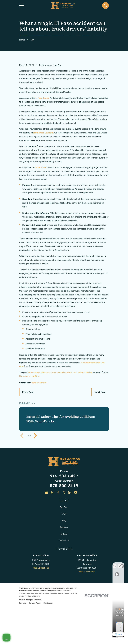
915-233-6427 (64, 518)
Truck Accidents (39, 425)
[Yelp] (52, 535)
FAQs (64, 556)
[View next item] (35, 478)
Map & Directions (41, 610)
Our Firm (64, 550)
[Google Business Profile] (46, 535)
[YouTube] (76, 535)
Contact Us (64, 583)
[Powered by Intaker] (107, 639)
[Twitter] (64, 535)
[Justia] (82, 535)
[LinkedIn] (70, 535)
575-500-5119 (64, 528)
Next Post (100, 434)
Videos (64, 576)
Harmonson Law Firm (29, 419)
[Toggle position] (114, 564)
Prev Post (28, 434)
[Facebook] (58, 535)
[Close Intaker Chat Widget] (120, 564)
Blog (64, 563)
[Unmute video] (84, 564)
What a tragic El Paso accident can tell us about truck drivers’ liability (60, 415)
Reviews (64, 570)
